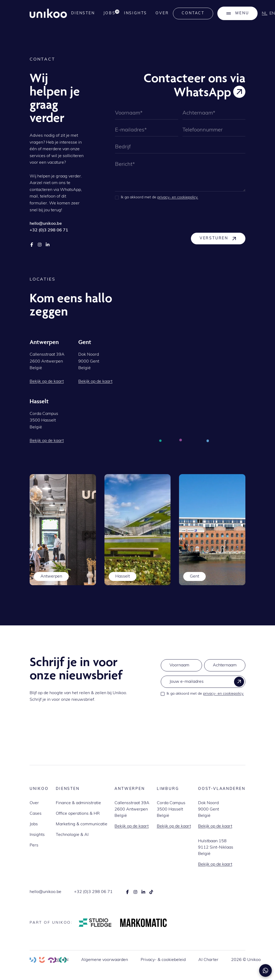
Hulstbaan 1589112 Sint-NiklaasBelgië (216, 848)
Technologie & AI (72, 835)
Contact (193, 13)
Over (162, 13)
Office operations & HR (78, 814)
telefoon (48, 196)
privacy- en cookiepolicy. (178, 197)
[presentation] (155, 216)
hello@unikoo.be (45, 892)
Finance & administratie (78, 803)
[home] (48, 13)
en (66, 960)
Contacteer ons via (194, 78)
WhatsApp (70, 190)
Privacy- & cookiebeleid (163, 960)
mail (34, 196)
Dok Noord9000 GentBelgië (208, 809)
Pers (34, 845)
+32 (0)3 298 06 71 (93, 892)
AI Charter (208, 960)
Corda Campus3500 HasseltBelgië (171, 809)
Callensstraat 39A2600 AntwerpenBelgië (132, 809)
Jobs (34, 824)
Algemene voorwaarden (105, 960)
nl (265, 13)
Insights (136, 13)
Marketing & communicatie (82, 824)
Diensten (83, 13)
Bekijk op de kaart (132, 826)
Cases (36, 814)
